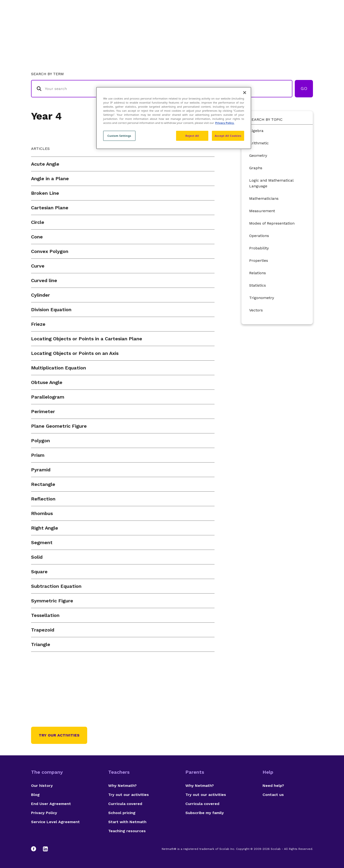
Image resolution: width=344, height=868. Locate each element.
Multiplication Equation (59, 368)
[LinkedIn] (45, 849)
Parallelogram (48, 397)
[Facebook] (36, 849)
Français (303, 23)
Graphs (256, 168)
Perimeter (43, 411)
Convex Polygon (50, 251)
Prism (38, 455)
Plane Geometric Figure (59, 426)
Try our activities (59, 735)
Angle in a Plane (50, 179)
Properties (259, 260)
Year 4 (46, 116)
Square (39, 572)
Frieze (38, 324)
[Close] (245, 93)
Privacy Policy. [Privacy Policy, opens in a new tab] (225, 123)
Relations (258, 273)
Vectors (256, 310)
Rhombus (42, 513)
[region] (174, 118)
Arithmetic (259, 143)
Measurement (262, 211)
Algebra (256, 131)
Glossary (216, 23)
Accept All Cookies (228, 136)
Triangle (41, 644)
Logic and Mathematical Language (271, 183)
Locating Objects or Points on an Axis (75, 353)
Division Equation (51, 310)
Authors (242, 23)
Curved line (44, 280)
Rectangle (43, 484)
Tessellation (45, 615)
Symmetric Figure (52, 601)
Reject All (192, 136)
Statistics (258, 285)
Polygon (40, 441)
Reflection (43, 499)
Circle (38, 222)
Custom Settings (119, 136)
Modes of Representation (272, 223)
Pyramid (41, 470)
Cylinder (40, 295)
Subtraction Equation (56, 586)
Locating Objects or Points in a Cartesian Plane (87, 339)
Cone (37, 237)
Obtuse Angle (47, 382)
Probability (259, 248)
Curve (38, 266)
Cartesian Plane (50, 208)
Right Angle (45, 528)
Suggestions (273, 23)
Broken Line (45, 193)
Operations (259, 236)
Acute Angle (45, 164)
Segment (42, 542)
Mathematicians (264, 198)
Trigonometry (262, 298)
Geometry (258, 155)
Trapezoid (43, 630)
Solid (37, 557)
